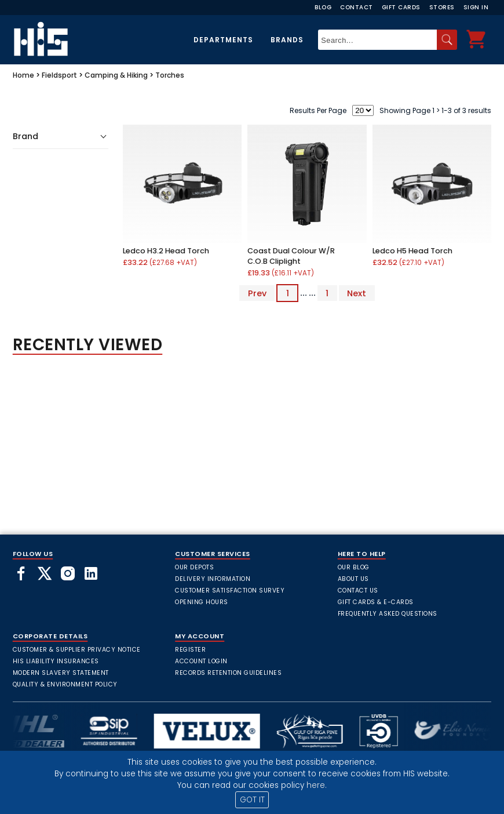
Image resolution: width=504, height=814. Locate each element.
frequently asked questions (388, 614)
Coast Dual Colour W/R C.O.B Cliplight (291, 256)
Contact (357, 7)
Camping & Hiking (116, 75)
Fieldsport (59, 75)
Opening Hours (202, 602)
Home (23, 75)
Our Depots (194, 567)
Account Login (201, 661)
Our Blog (354, 567)
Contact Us (358, 590)
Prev (257, 293)
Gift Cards (401, 7)
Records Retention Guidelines (228, 673)
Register (190, 650)
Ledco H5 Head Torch (412, 251)
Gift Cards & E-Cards (376, 602)
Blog (323, 7)
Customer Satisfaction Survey (230, 590)
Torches (170, 75)
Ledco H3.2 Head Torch (166, 251)
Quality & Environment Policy (65, 684)
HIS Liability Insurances (56, 661)
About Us (353, 579)
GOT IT (252, 800)
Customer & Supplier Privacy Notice (77, 650)
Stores (442, 7)
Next (357, 293)
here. (317, 785)
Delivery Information (213, 579)
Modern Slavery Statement (61, 673)
